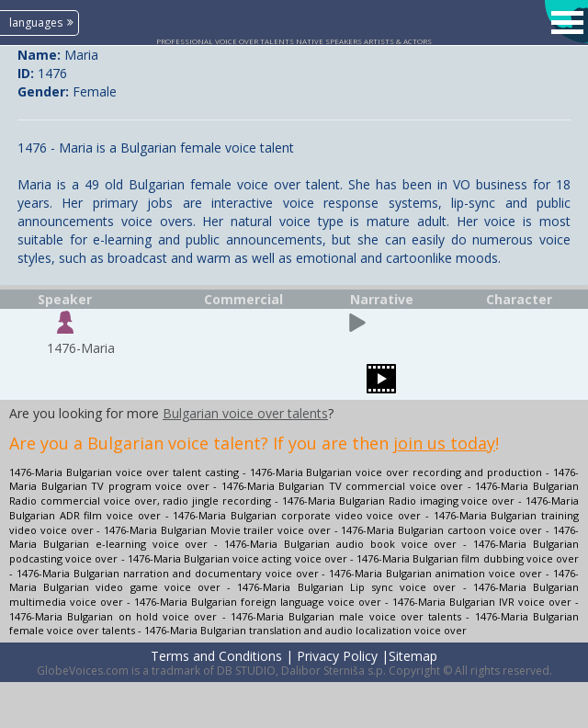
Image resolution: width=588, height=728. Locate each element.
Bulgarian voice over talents (245, 413)
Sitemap (413, 656)
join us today (444, 443)
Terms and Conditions (216, 656)
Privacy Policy (337, 656)
